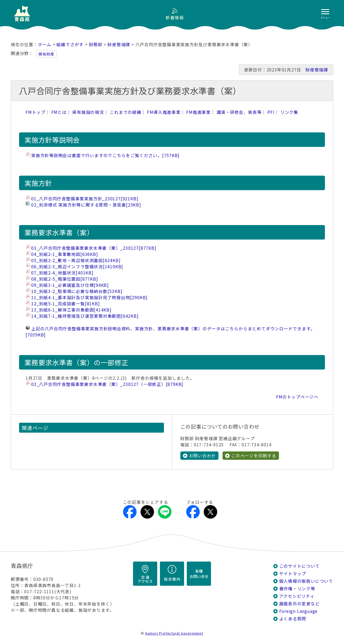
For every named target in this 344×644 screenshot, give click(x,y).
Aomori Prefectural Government (174, 633)
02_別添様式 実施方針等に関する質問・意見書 (86, 205)
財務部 (96, 44)
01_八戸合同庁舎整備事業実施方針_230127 (85, 199)
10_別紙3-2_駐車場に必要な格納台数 (77, 291)
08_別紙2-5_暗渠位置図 (64, 279)
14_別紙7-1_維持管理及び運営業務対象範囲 (85, 316)
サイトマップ (293, 574)
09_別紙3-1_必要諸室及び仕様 (70, 285)
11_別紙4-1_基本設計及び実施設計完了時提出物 (89, 297)
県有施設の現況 (88, 112)
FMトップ (35, 112)
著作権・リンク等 (297, 589)
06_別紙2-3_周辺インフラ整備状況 (77, 267)
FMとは (59, 112)
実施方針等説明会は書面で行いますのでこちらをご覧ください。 (105, 155)
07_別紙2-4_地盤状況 (62, 273)
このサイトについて (300, 566)
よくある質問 (293, 619)
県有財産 (46, 54)
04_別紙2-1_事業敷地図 (64, 254)
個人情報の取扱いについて (306, 581)
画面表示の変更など (300, 604)
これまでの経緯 (126, 112)
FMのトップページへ (297, 397)
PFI (271, 112)
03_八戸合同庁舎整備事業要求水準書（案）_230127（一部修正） (107, 384)
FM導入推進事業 (164, 112)
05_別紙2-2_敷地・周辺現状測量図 (76, 260)
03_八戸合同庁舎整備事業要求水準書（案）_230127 (94, 248)
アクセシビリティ (297, 596)
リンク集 (289, 112)
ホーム (45, 44)
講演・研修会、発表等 (239, 112)
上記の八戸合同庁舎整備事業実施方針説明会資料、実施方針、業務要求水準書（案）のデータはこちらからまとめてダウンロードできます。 (170, 332)
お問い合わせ (203, 456)
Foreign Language (299, 611)
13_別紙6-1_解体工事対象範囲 (71, 310)
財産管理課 (119, 44)
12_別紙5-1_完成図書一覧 (65, 304)
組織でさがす (70, 44)
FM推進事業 (198, 112)
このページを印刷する (254, 456)
